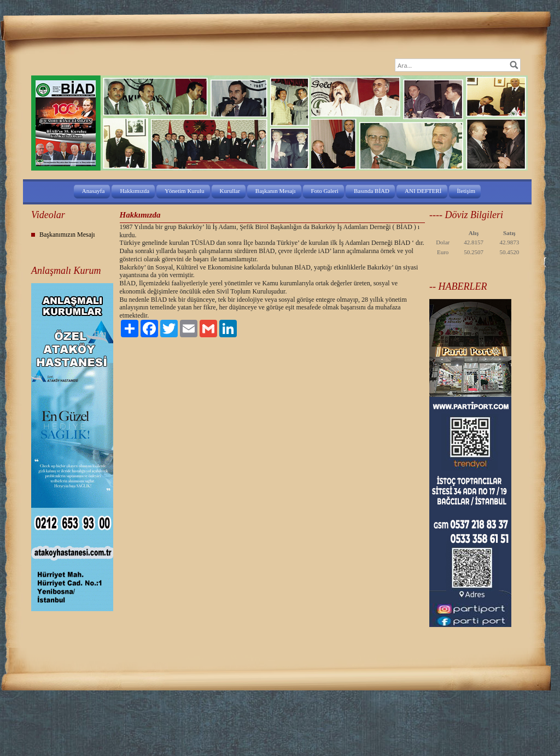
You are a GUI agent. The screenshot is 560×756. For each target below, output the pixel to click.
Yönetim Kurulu (184, 191)
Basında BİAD (372, 191)
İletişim (466, 191)
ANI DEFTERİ (423, 191)
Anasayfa (94, 191)
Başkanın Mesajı (276, 191)
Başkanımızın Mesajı (67, 235)
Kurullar (230, 191)
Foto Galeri (325, 191)
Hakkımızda (135, 191)
